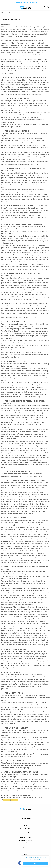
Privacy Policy (26, 843)
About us (26, 823)
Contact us (26, 852)
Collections (26, 826)
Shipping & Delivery (25, 828)
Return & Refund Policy (26, 840)
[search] (45, 7)
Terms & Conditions (25, 837)
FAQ (25, 854)
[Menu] (3, 7)
